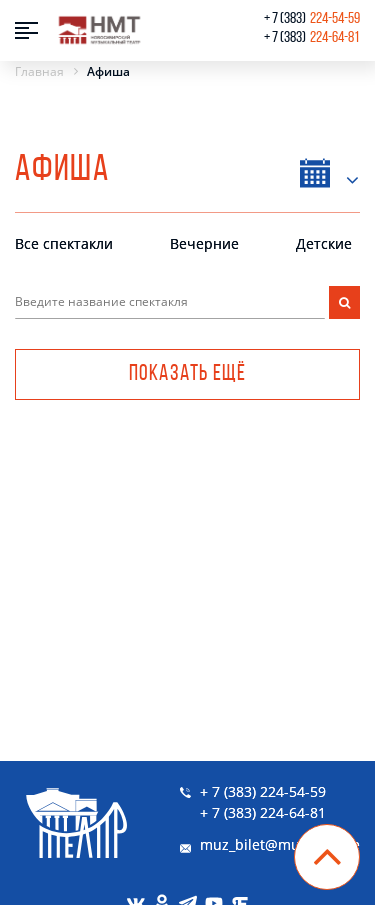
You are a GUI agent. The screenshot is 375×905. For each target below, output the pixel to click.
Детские (324, 243)
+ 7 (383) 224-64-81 (263, 812)
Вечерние (204, 243)
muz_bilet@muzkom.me (280, 844)
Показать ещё (187, 374)
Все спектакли (64, 243)
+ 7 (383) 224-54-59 (263, 791)
